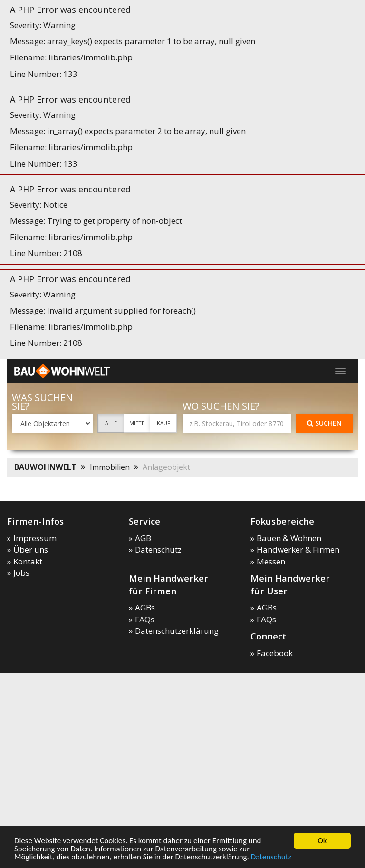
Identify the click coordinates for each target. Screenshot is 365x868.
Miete (137, 423)
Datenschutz (271, 857)
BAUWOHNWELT (45, 467)
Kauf (163, 423)
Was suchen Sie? (43, 402)
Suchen (324, 423)
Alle (111, 423)
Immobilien (110, 467)
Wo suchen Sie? (221, 406)
